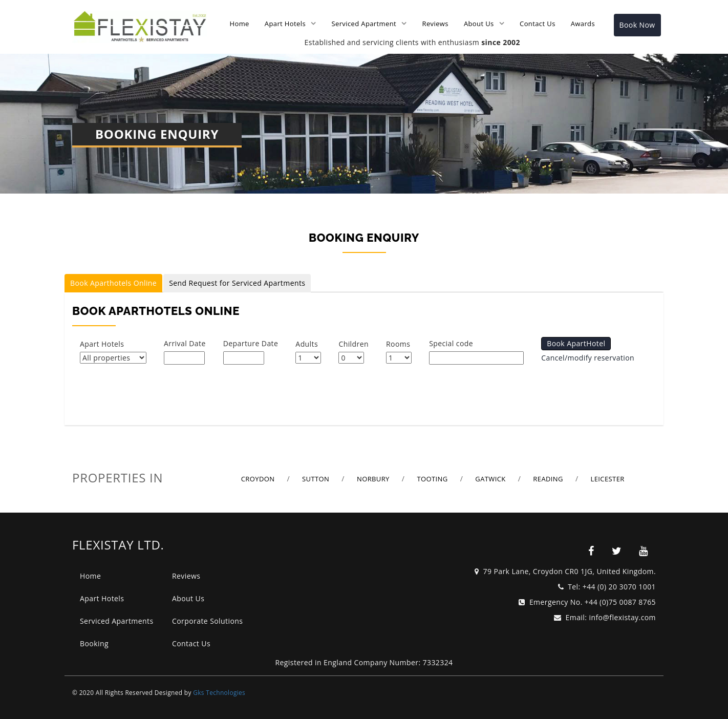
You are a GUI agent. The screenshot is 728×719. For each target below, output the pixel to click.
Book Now (637, 25)
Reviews (435, 24)
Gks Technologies (219, 692)
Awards (583, 24)
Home (240, 24)
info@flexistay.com (622, 617)
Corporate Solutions (207, 621)
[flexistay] (591, 551)
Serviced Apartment (364, 24)
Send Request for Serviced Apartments (237, 283)
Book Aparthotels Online (113, 283)
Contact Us (538, 24)
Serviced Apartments (117, 621)
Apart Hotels (285, 24)
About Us (479, 24)
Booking (94, 643)
